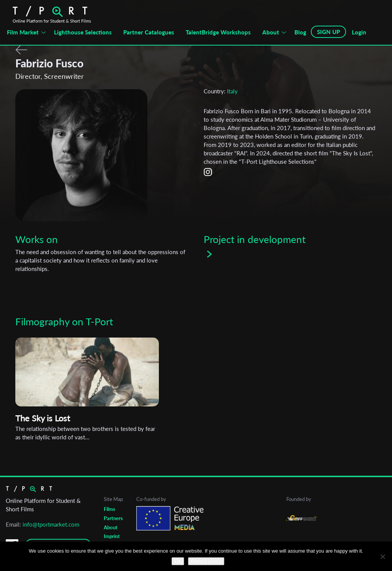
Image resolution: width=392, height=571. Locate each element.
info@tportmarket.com (51, 524)
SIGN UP (328, 32)
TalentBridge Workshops (218, 32)
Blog (300, 32)
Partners (113, 518)
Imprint (112, 536)
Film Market (23, 32)
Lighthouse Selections (83, 32)
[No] (382, 556)
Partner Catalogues (149, 32)
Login (359, 32)
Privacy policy (206, 561)
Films (109, 509)
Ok (178, 561)
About (271, 32)
